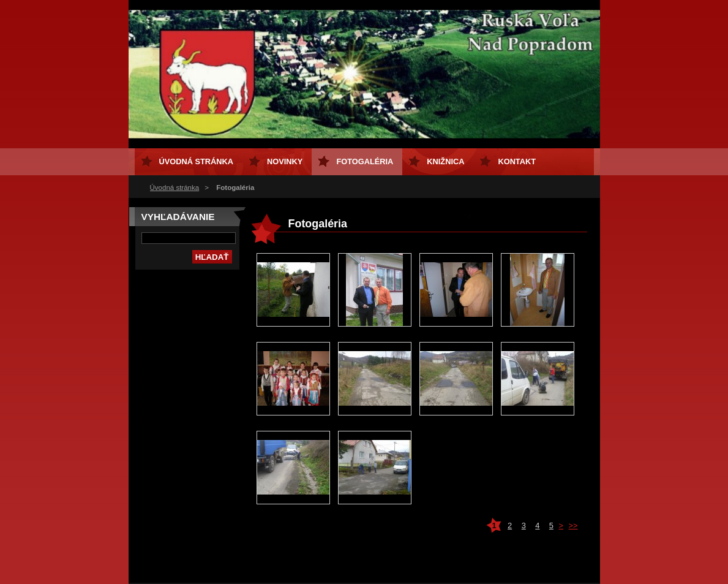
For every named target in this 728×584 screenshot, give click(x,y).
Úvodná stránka (175, 188)
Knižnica (445, 161)
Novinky (285, 161)
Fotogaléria (365, 161)
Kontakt (517, 161)
